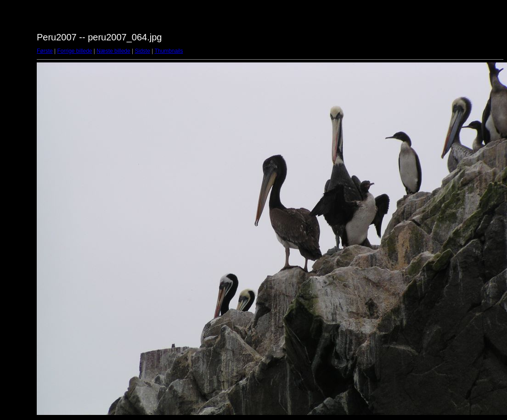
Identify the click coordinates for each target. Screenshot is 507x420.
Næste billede (113, 51)
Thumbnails (169, 51)
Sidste (142, 51)
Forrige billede (74, 51)
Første (45, 51)
